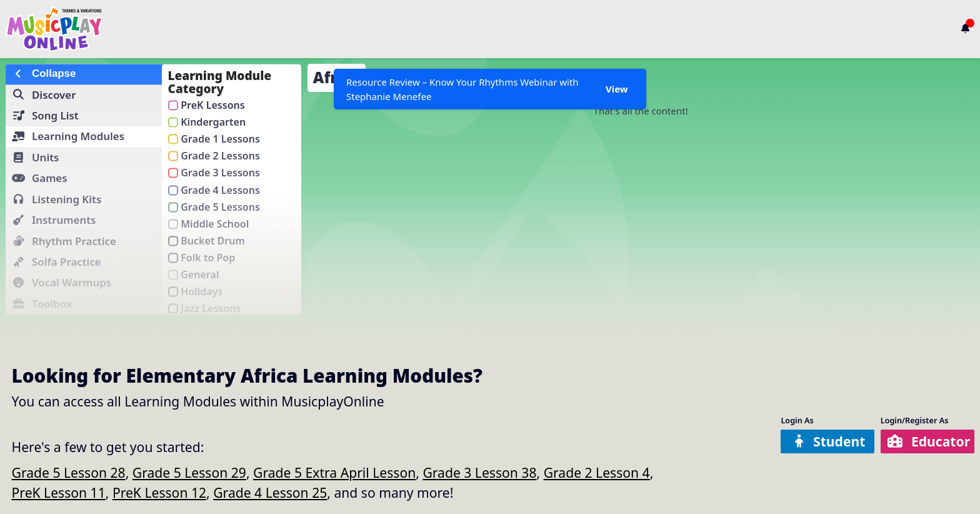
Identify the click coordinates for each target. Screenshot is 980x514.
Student (829, 441)
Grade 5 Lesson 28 (69, 472)
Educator (929, 441)
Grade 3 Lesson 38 (479, 472)
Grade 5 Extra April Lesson (334, 472)
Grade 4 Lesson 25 (270, 492)
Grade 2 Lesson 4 (597, 472)
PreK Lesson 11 (59, 492)
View (617, 89)
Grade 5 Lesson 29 (189, 472)
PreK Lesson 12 (159, 492)
